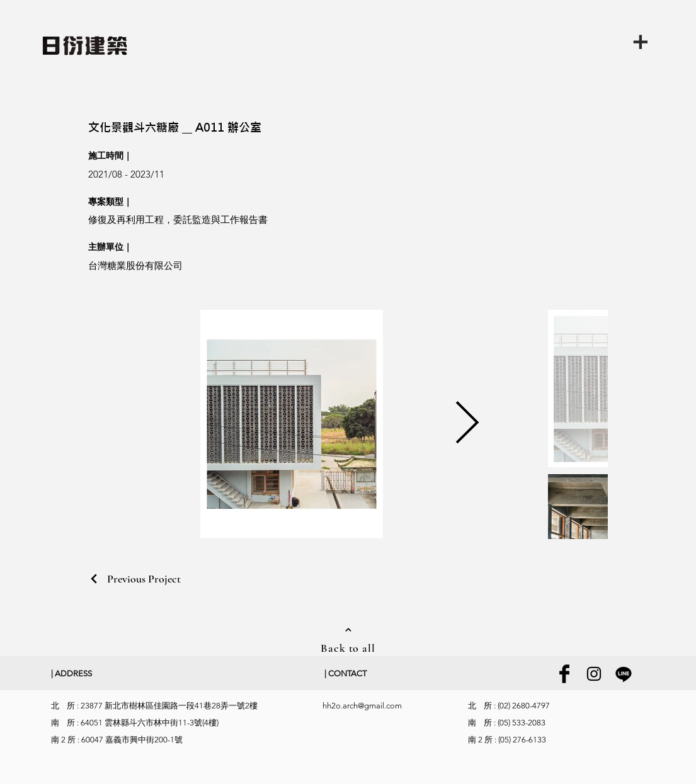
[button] (646, 41)
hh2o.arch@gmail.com (362, 706)
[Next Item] (467, 424)
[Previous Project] (134, 579)
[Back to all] (348, 639)
